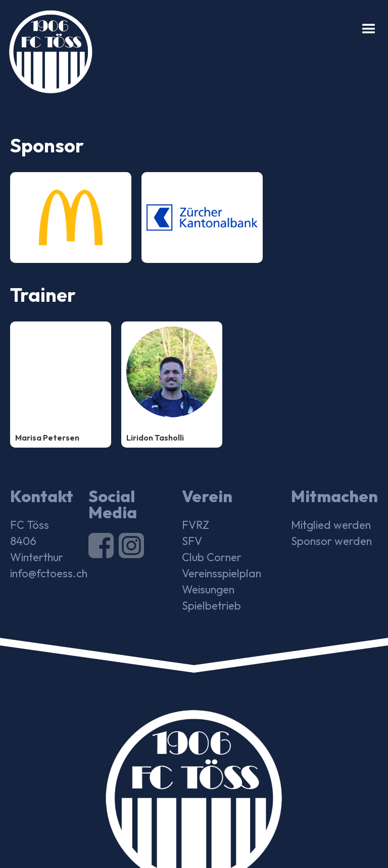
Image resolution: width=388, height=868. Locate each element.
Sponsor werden (331, 541)
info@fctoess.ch (49, 573)
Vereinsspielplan (222, 573)
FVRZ (196, 525)
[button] (369, 29)
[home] (46, 47)
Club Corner (212, 557)
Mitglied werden (331, 525)
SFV (192, 541)
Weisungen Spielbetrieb (211, 598)
